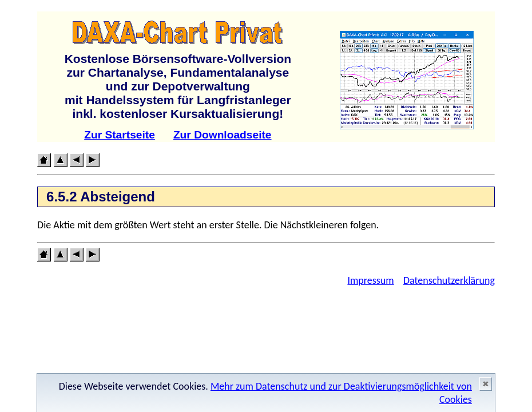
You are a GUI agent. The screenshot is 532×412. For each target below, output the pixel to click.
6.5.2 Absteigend (101, 197)
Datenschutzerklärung (449, 280)
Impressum (370, 280)
